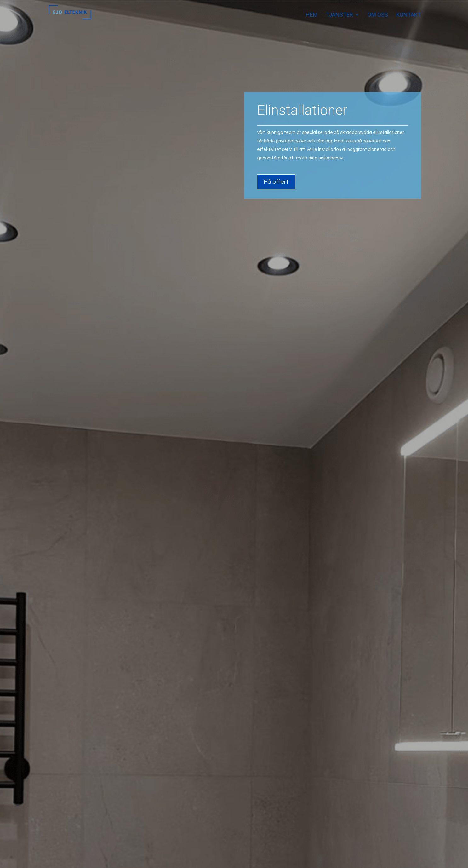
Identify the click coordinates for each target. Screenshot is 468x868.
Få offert (276, 186)
